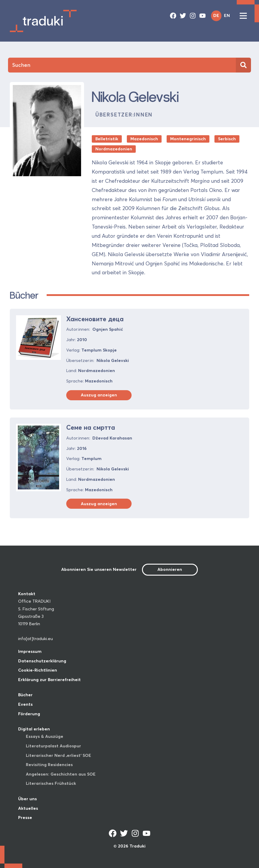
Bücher (25, 695)
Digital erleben (34, 729)
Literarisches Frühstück (51, 783)
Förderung (29, 714)
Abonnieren (170, 569)
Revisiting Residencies (49, 765)
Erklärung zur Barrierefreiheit (49, 680)
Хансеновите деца (95, 319)
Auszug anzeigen (99, 395)
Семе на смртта (91, 427)
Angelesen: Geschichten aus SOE (61, 774)
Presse (25, 817)
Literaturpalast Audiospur (53, 746)
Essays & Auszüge (45, 736)
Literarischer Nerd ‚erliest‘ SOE (59, 755)
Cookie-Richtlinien (38, 670)
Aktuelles (28, 808)
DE (216, 15)
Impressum (30, 651)
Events (25, 704)
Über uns (27, 799)
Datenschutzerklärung (42, 661)
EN (227, 15)
